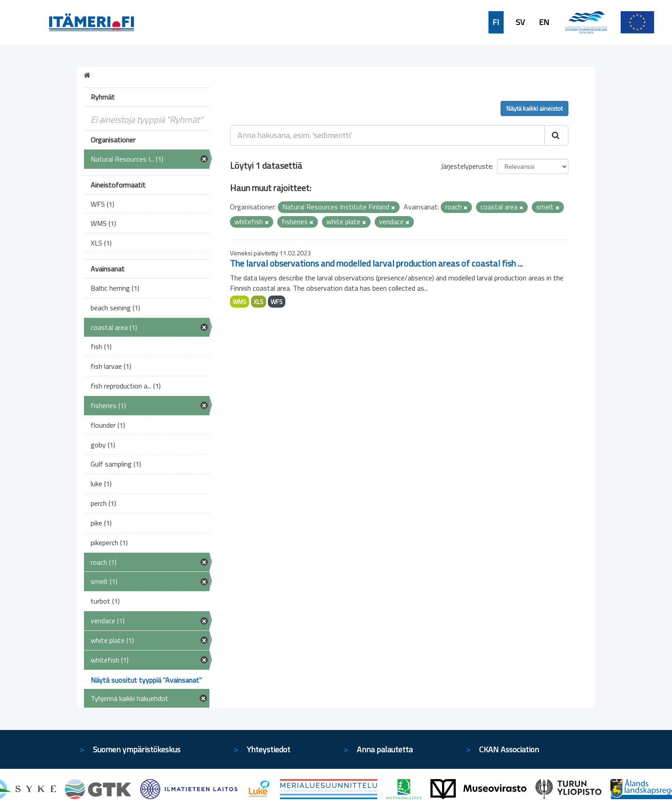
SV (520, 22)
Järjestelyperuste (466, 166)
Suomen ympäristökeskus (137, 749)
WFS (277, 302)
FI (496, 22)
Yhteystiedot (269, 749)
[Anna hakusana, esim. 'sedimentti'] (387, 135)
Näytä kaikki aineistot (534, 108)
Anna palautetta (385, 749)
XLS (259, 302)
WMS (240, 302)
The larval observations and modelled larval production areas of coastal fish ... (376, 263)
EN (544, 22)
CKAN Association (509, 749)
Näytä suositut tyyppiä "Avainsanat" (146, 680)
